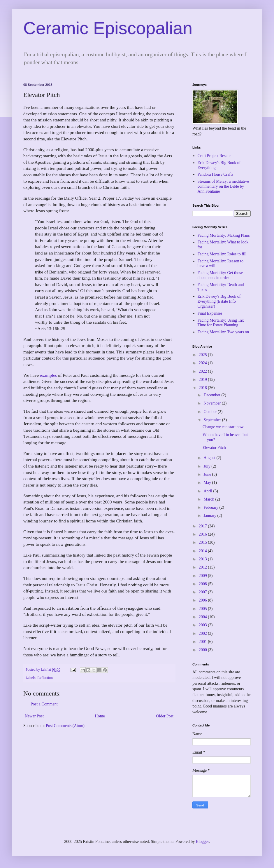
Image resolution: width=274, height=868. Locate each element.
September (213, 420)
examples (48, 375)
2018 (203, 388)
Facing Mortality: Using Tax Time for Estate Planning (221, 323)
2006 (203, 600)
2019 (203, 380)
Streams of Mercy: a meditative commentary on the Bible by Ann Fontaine (223, 186)
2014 (203, 551)
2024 (203, 363)
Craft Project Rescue (215, 156)
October (211, 412)
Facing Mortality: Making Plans (224, 235)
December (212, 395)
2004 (203, 617)
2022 (203, 371)
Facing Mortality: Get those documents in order (220, 275)
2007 (203, 592)
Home (100, 716)
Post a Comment (44, 704)
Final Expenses (210, 313)
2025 (203, 355)
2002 (203, 633)
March (209, 499)
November (213, 403)
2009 (203, 576)
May (208, 483)
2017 (203, 526)
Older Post (165, 716)
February (211, 507)
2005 (203, 609)
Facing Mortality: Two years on (223, 332)
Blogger (202, 842)
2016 (203, 534)
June (208, 474)
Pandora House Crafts (216, 174)
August (210, 458)
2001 (203, 642)
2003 (203, 625)
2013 (203, 559)
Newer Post (34, 716)
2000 (203, 650)
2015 (203, 542)
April (208, 491)
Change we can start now (223, 427)
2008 (203, 584)
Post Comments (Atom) (65, 726)
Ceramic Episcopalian (108, 28)
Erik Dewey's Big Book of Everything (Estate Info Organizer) (219, 301)
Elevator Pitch (214, 448)
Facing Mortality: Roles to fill (222, 254)
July (207, 466)
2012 (203, 567)
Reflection (45, 678)
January (210, 516)
